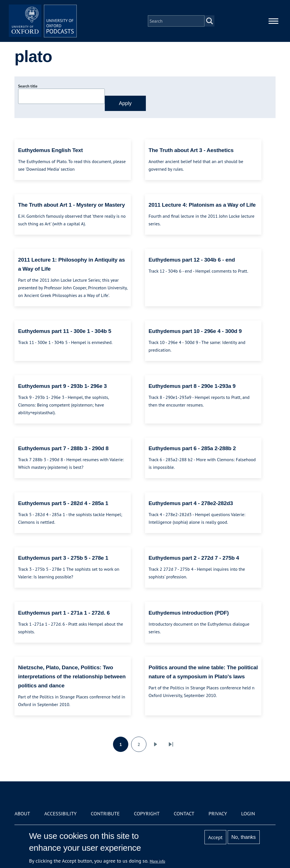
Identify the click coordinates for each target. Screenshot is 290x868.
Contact (184, 814)
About (22, 814)
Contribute (105, 814)
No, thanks (244, 837)
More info (158, 861)
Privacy (218, 814)
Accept (215, 837)
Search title (28, 86)
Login (248, 814)
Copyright (147, 814)
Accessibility (60, 814)
